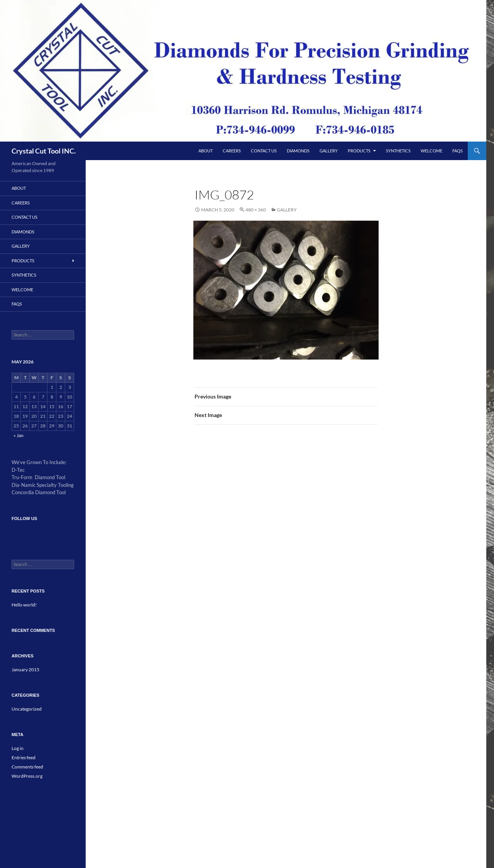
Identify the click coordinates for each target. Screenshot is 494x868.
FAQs (458, 151)
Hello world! (24, 605)
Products (359, 151)
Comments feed (27, 767)
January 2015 (25, 670)
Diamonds (298, 151)
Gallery (329, 151)
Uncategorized (27, 709)
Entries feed (24, 757)
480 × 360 (256, 210)
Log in (18, 748)
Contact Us (264, 151)
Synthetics (398, 151)
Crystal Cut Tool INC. (44, 151)
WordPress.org (27, 776)
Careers (232, 151)
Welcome (431, 151)
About (206, 151)
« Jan (19, 435)
